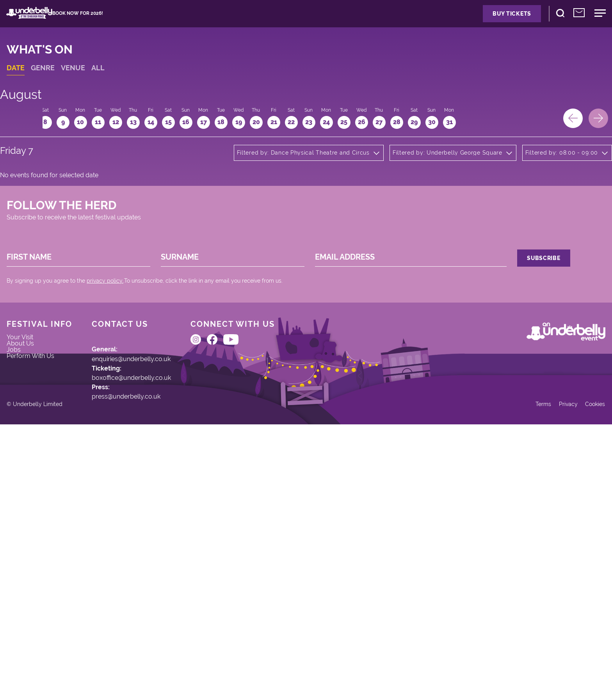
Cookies (580, 672)
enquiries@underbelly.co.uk (157, 525)
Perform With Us (47, 541)
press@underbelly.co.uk (151, 581)
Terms (521, 672)
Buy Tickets (463, 22)
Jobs (27, 529)
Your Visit (35, 505)
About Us (35, 517)
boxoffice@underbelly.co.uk (157, 553)
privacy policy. (118, 423)
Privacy (549, 672)
